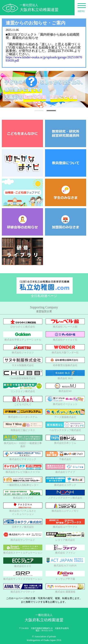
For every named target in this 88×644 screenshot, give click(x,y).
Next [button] (80, 89)
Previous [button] (6, 89)
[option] (44, 89)
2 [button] (51, 111)
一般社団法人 (39, 8)
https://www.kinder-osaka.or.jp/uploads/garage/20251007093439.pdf (44, 59)
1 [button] (39, 111)
